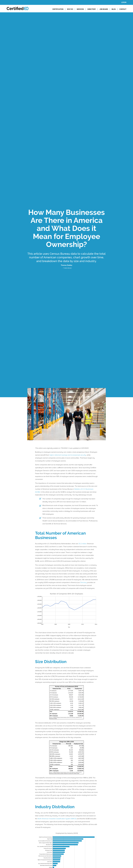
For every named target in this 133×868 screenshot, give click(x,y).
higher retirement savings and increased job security (68, 455)
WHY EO (70, 9)
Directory (84, 582)
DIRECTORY (92, 9)
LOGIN (124, 2)
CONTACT (123, 9)
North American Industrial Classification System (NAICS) (57, 819)
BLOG (114, 9)
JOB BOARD (104, 9)
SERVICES (80, 9)
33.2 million (83, 544)
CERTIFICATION (58, 9)
